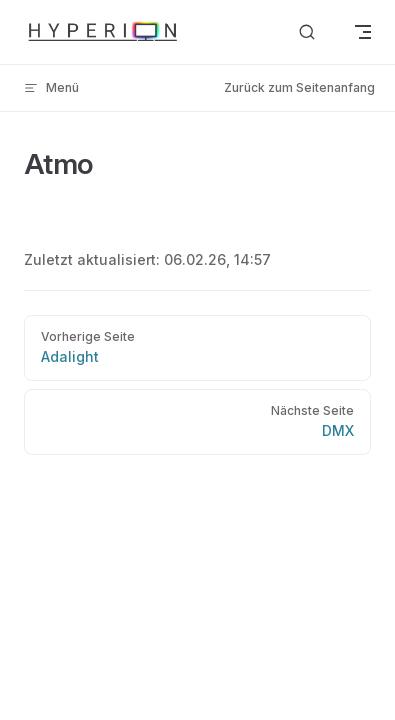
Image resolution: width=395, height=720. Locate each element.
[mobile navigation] (363, 32)
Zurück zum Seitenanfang (299, 87)
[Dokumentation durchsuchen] (307, 32)
